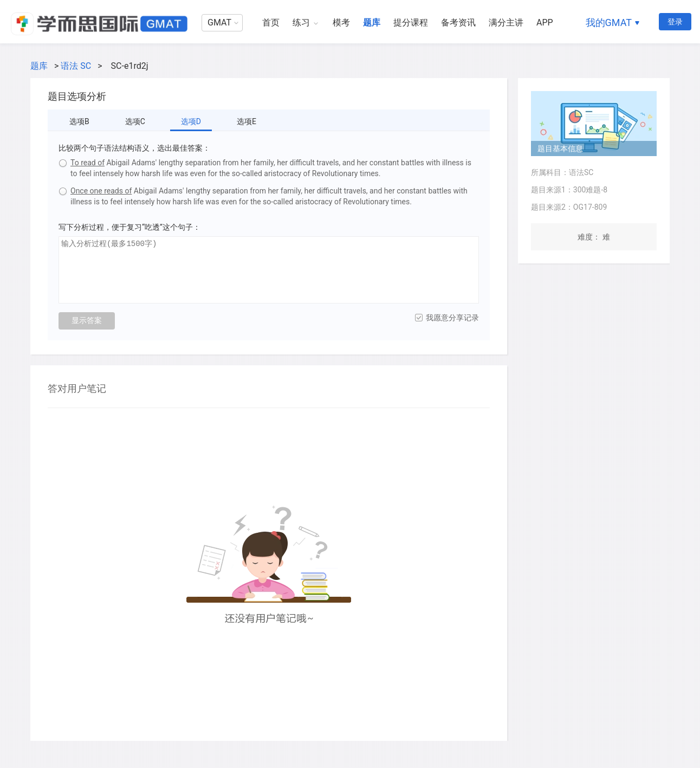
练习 (301, 22)
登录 (675, 22)
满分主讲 (506, 22)
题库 (372, 22)
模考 (341, 22)
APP (545, 22)
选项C (135, 121)
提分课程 (411, 22)
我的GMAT (609, 22)
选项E (247, 121)
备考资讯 (458, 22)
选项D (191, 121)
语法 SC (76, 66)
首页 (271, 22)
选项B (79, 121)
